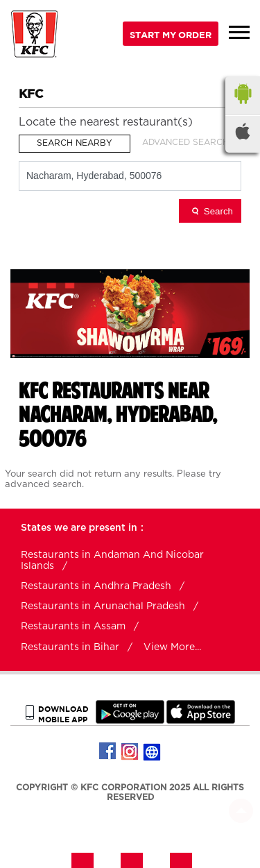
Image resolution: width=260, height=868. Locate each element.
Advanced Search (185, 142)
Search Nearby (75, 143)
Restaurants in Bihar (70, 647)
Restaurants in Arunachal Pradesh (103, 606)
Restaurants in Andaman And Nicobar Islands (112, 561)
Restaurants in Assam (73, 627)
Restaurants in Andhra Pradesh (96, 586)
